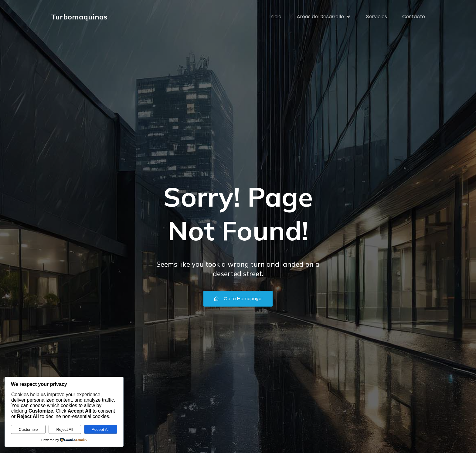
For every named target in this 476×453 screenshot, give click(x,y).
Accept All (101, 429)
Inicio (275, 17)
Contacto (414, 17)
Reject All (65, 429)
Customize (28, 429)
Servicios (377, 17)
